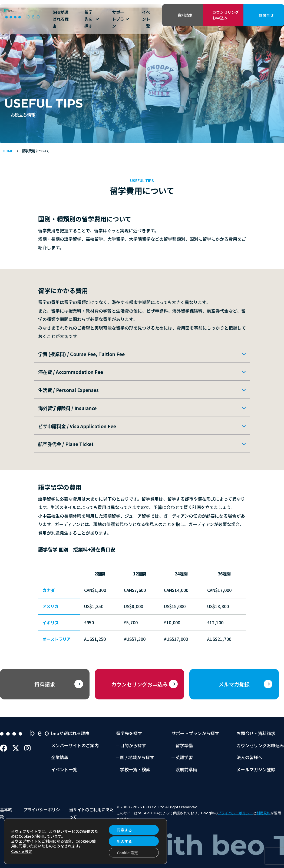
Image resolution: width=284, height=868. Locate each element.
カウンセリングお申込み (226, 15)
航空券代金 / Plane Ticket (66, 444)
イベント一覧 (146, 19)
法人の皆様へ (249, 757)
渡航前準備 (186, 769)
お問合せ (266, 15)
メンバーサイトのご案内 (75, 745)
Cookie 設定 (22, 851)
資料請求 (185, 15)
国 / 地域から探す (137, 757)
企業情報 (60, 757)
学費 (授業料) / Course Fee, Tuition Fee (81, 354)
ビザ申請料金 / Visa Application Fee (77, 426)
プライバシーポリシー (235, 813)
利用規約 (263, 813)
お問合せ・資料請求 (256, 733)
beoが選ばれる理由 (61, 19)
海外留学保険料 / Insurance (67, 408)
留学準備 (184, 745)
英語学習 (184, 757)
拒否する (124, 841)
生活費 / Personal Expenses (68, 390)
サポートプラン (120, 19)
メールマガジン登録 (256, 769)
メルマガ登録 (234, 684)
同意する (124, 830)
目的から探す (133, 745)
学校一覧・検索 (135, 769)
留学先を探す (92, 19)
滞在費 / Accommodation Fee (71, 372)
